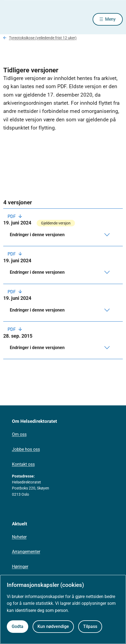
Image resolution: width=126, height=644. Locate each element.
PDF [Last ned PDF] (12, 216)
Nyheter (19, 537)
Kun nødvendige (53, 626)
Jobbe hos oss (26, 449)
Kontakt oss (23, 464)
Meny (110, 19)
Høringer (20, 567)
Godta (18, 626)
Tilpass (90, 626)
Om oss (19, 434)
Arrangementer (26, 552)
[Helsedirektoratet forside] (10, 19)
